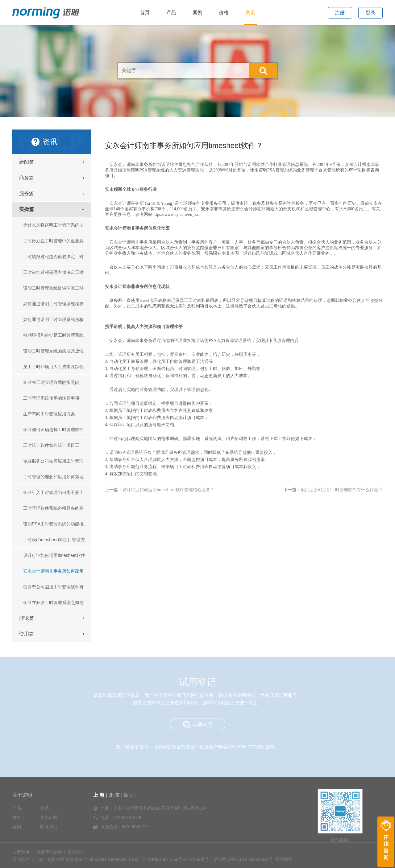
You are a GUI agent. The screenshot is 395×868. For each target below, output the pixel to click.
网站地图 (284, 859)
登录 (371, 13)
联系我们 (49, 827)
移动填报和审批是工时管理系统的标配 (53, 338)
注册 (340, 13)
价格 (224, 12)
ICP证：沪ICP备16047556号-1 (157, 859)
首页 (145, 12)
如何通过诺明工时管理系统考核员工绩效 (53, 322)
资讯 (250, 12)
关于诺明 (22, 795)
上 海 (100, 795)
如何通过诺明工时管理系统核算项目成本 (53, 306)
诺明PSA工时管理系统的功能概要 (53, 527)
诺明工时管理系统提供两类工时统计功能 (53, 291)
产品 (171, 12)
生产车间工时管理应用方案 (49, 414)
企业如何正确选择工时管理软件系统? (53, 432)
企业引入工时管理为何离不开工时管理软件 (53, 495)
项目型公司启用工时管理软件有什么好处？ (53, 589)
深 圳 (129, 795)
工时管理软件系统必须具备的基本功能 (53, 511)
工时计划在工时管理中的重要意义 (53, 243)
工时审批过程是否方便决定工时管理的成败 (53, 275)
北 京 (114, 795)
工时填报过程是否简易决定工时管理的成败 (53, 259)
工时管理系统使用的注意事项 (51, 398)
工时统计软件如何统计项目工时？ (51, 448)
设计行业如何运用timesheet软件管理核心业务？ (54, 558)
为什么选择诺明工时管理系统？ (53, 225)
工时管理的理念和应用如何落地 (53, 477)
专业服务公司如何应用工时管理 (53, 461)
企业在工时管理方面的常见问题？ (51, 385)
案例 (197, 12)
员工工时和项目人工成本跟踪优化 (53, 369)
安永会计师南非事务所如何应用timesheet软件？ (53, 574)
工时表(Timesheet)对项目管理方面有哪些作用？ (54, 542)
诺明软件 (76, 852)
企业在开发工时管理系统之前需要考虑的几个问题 (53, 605)
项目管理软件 (49, 852)
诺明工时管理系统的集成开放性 (53, 351)
